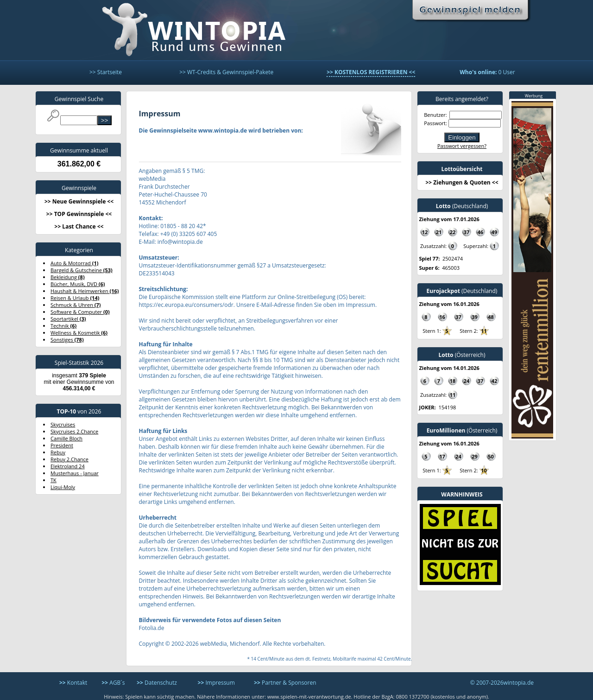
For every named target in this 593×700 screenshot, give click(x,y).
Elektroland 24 (68, 466)
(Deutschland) (462, 206)
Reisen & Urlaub (75, 298)
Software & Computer (80, 312)
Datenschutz (157, 683)
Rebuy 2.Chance (69, 459)
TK (54, 480)
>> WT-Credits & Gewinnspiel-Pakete (226, 72)
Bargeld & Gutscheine (82, 270)
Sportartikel (68, 319)
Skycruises (63, 424)
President (62, 445)
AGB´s (113, 683)
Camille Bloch (66, 438)
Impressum (216, 683)
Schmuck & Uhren (76, 305)
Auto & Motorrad (74, 263)
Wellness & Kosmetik (79, 333)
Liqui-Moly (63, 487)
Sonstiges (67, 340)
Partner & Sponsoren (285, 683)
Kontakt (73, 683)
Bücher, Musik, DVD (78, 284)
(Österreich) (462, 355)
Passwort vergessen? (462, 146)
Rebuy (58, 452)
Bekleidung (68, 277)
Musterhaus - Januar (75, 473)
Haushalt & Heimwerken (85, 291)
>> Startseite (106, 72)
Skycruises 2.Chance (74, 431)
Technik (63, 326)
